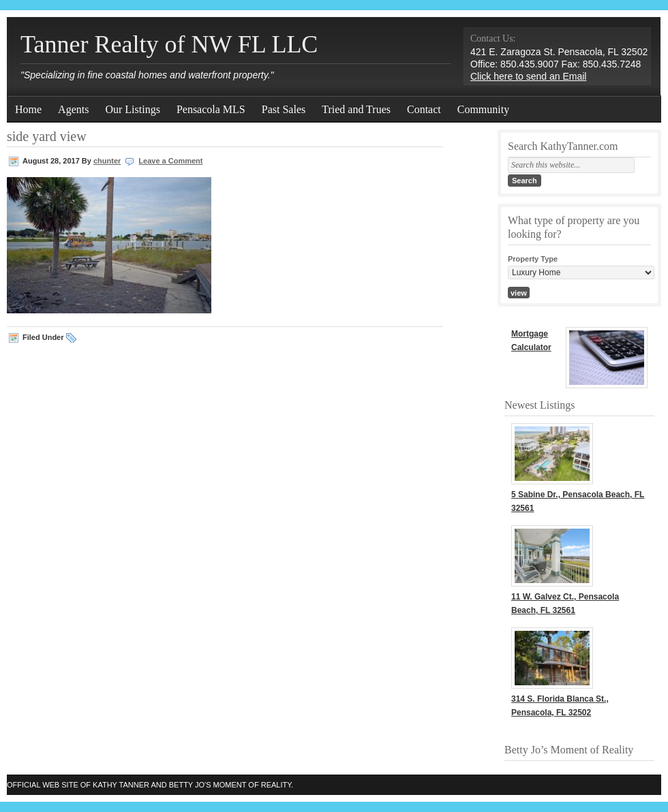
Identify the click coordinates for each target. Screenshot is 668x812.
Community (483, 109)
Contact (424, 109)
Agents (73, 109)
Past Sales (284, 109)
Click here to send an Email (528, 76)
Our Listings (132, 109)
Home (28, 109)
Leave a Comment (170, 161)
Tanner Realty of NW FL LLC (169, 44)
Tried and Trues (356, 109)
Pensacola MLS (211, 109)
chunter (107, 161)
